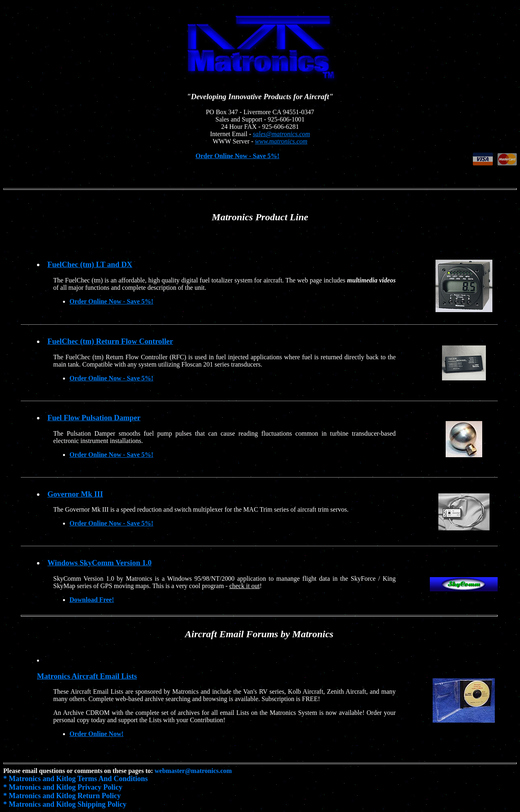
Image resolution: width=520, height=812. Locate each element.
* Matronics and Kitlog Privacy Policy (63, 787)
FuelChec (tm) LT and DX (90, 264)
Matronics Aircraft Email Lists (87, 676)
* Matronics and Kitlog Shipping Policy (65, 804)
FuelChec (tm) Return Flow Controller (110, 341)
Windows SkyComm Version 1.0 (100, 563)
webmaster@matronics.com (193, 771)
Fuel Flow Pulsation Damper (94, 418)
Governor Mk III (75, 494)
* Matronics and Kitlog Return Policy (62, 796)
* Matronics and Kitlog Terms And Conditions (76, 779)
